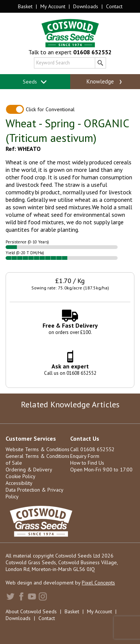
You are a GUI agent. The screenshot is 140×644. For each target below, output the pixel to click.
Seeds (35, 82)
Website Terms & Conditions (38, 449)
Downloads (86, 6)
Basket (25, 6)
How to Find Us (87, 463)
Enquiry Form (85, 456)
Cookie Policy (21, 476)
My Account (53, 6)
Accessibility (19, 483)
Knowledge (105, 82)
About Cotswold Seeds (31, 611)
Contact (114, 6)
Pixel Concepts (98, 583)
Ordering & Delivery (29, 470)
